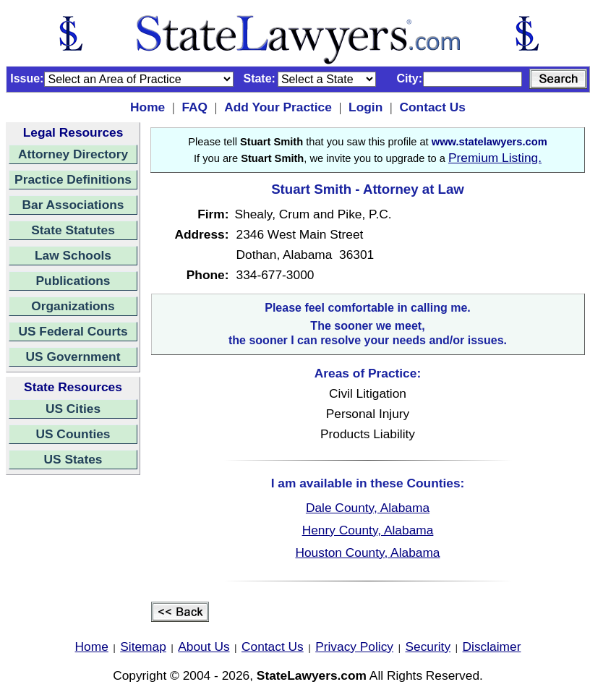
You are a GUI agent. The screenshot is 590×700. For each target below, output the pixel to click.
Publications (73, 281)
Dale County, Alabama (368, 508)
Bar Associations (73, 205)
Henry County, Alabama (368, 530)
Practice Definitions (73, 179)
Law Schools (73, 255)
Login (365, 107)
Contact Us (432, 107)
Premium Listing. (495, 158)
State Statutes (73, 230)
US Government (73, 357)
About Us (204, 646)
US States (73, 459)
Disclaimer (492, 646)
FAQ (194, 107)
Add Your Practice (278, 107)
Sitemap (143, 646)
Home (147, 107)
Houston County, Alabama (367, 552)
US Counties (73, 434)
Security (428, 646)
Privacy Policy (354, 646)
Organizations (73, 306)
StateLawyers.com (312, 675)
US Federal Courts (73, 331)
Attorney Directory (73, 154)
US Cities (73, 409)
